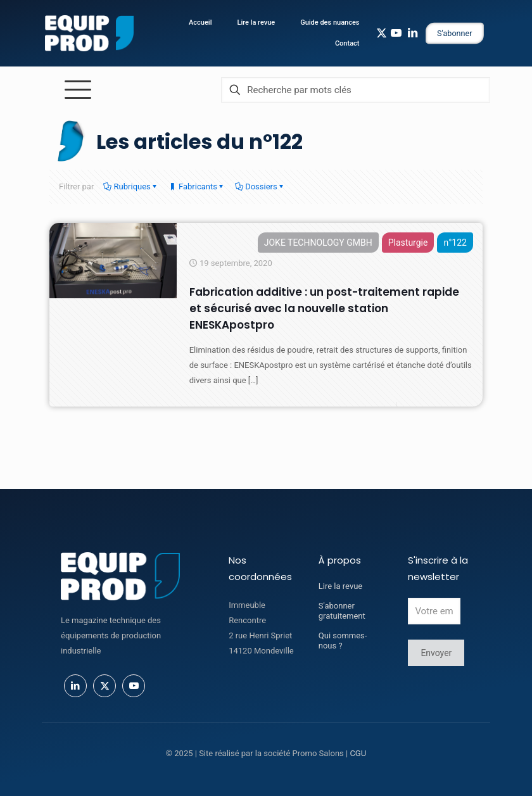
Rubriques (131, 186)
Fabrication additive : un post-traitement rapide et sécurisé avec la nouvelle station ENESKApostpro (324, 308)
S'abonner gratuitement (342, 611)
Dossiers (260, 186)
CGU (358, 753)
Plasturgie (408, 243)
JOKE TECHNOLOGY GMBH (318, 243)
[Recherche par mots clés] (356, 90)
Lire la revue (340, 586)
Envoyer (436, 653)
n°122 (455, 243)
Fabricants (197, 186)
